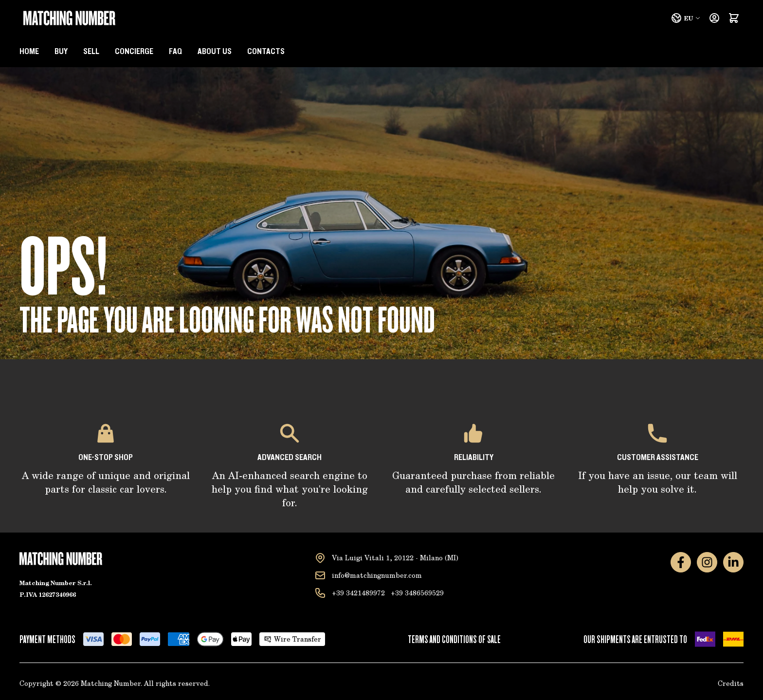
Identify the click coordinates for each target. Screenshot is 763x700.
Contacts (266, 52)
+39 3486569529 (417, 593)
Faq (175, 52)
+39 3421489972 (358, 593)
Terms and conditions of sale (454, 639)
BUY (61, 52)
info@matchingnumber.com (377, 575)
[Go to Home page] (69, 18)
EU (686, 18)
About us (215, 52)
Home (29, 52)
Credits (731, 683)
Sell (91, 52)
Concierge (134, 52)
